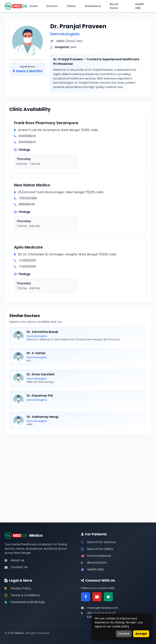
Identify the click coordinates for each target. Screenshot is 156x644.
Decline (124, 634)
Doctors (52, 6)
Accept (141, 634)
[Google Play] (108, 597)
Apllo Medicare (28, 247)
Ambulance (93, 6)
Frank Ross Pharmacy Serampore (46, 123)
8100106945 (27, 136)
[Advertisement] (78, 466)
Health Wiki (140, 6)
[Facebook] (86, 597)
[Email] (97, 597)
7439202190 (27, 260)
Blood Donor (114, 6)
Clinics (71, 6)
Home (33, 6)
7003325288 (28, 198)
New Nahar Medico (32, 185)
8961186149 (27, 204)
